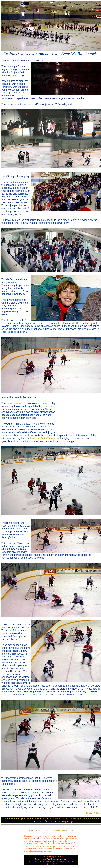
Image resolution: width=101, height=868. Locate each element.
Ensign (41, 830)
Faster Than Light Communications (39, 846)
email (49, 851)
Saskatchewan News (64, 830)
